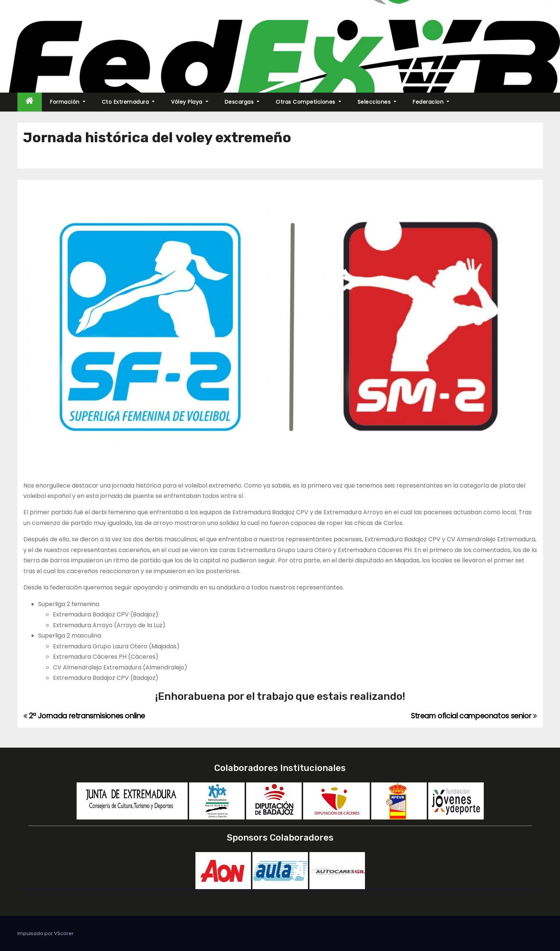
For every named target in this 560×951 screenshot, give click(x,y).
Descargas (242, 102)
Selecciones (377, 102)
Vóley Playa (190, 102)
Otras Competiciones (308, 102)
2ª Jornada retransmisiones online (84, 716)
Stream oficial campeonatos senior (474, 716)
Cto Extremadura (128, 102)
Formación (68, 102)
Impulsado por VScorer (46, 933)
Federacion (431, 102)
